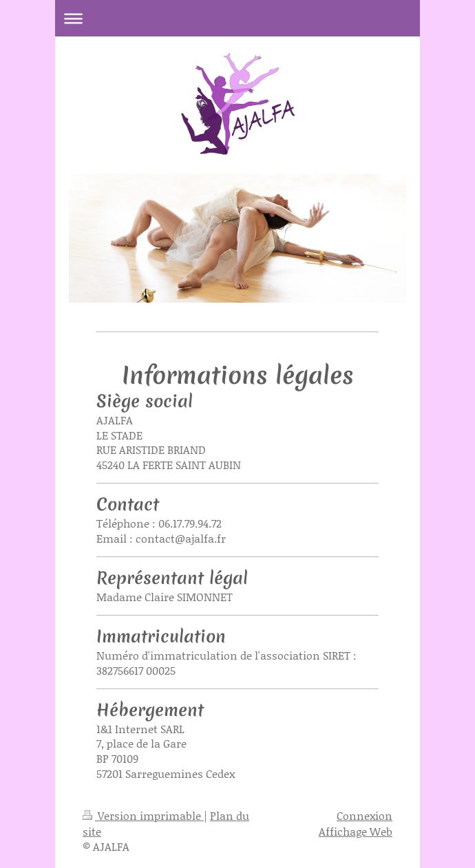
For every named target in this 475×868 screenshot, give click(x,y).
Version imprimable (143, 815)
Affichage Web (356, 831)
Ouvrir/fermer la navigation (237, 18)
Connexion (365, 815)
